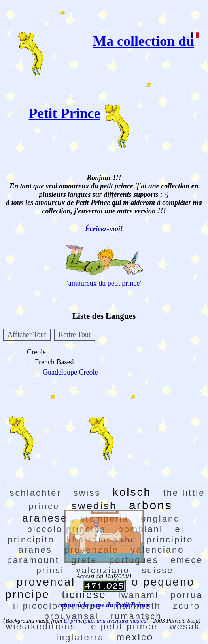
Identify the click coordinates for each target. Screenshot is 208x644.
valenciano (157, 550)
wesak (185, 626)
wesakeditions (41, 626)
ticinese (84, 595)
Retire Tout (75, 335)
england (160, 519)
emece (186, 560)
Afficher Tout (27, 335)
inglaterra (80, 637)
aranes (35, 550)
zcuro (186, 606)
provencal (46, 582)
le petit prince (123, 626)
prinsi (50, 570)
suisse (157, 570)
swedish (94, 506)
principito (170, 539)
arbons (151, 505)
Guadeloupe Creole (70, 372)
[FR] (190, 36)
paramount (33, 560)
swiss (87, 493)
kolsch (132, 492)
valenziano (103, 570)
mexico (135, 637)
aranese (45, 518)
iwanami (138, 595)
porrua (187, 595)
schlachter (36, 493)
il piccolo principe (58, 606)
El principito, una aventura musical (107, 621)
